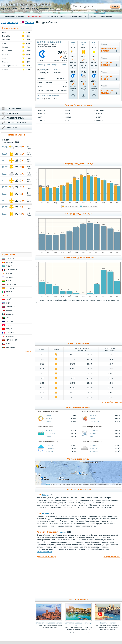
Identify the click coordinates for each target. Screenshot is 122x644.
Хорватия (10, 336)
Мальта (29, 22)
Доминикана (11, 270)
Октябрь (50, 448)
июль (69, 117)
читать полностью (44, 552)
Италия (9, 292)
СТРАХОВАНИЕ (13, 113)
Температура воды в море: (47, 65)
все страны (26, 351)
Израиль (9, 277)
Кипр (8, 296)
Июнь (48, 421)
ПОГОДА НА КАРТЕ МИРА (13, 16)
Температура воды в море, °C (78, 214)
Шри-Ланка (11, 347)
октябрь (99, 114)
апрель (41, 120)
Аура (4, 32)
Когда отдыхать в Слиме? (78, 407)
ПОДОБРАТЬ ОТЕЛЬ (15, 118)
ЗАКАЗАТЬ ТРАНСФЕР (16, 123)
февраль (42, 114)
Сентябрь (94, 421)
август (70, 120)
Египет (9, 273)
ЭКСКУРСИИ (12, 128)
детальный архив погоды (112, 402)
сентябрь (99, 110)
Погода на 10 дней (16, 135)
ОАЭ (8, 318)
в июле (40, 98)
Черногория (11, 340)
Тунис (8, 325)
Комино (5, 47)
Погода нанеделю (107, 64)
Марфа (5, 55)
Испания (10, 288)
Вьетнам (10, 262)
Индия (9, 281)
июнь (69, 114)
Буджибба (6, 36)
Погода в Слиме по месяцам (78, 105)
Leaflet (48, 484)
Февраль (94, 430)
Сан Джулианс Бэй (10, 66)
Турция (9, 329)
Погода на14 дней (107, 78)
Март (92, 436)
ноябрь (98, 117)
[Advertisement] (78, 31)
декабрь (99, 120)
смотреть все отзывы (112, 557)
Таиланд (9, 322)
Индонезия (11, 285)
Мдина (5, 58)
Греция (9, 266)
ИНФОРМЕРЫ (107, 16)
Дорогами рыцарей (108, 623)
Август (49, 418)
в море (109, 50)
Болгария (10, 259)
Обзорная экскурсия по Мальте (49, 623)
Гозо (4, 43)
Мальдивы (10, 307)
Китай (8, 299)
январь (41, 110)
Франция (10, 333)
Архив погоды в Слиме (78, 343)
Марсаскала (7, 51)
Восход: (43, 70)
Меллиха (6, 62)
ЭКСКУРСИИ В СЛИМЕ (56, 16)
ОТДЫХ (94, 16)
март (40, 117)
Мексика (10, 314)
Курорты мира (9, 22)
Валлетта (6, 40)
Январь (93, 433)
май (68, 110)
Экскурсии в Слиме (78, 599)
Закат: (56, 70)
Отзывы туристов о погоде (78, 490)
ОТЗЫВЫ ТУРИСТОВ (78, 16)
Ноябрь (49, 445)
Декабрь (50, 451)
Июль (48, 415)
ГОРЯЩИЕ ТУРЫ (35, 16)
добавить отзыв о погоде (47, 557)
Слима (5, 69)
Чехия (8, 344)
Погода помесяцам (107, 92)
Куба (8, 303)
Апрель (63, 532)
